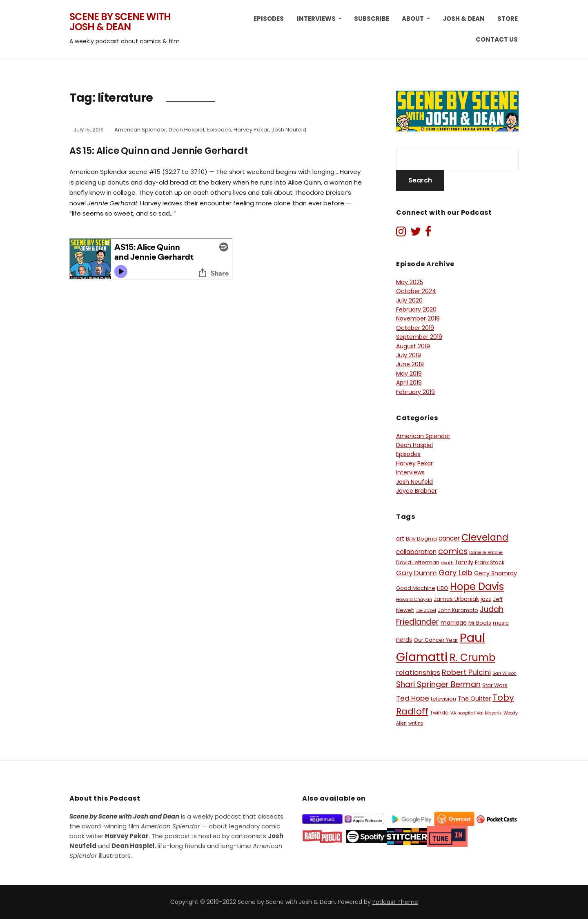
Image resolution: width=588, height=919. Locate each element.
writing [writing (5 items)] (416, 723)
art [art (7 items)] (400, 538)
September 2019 (419, 337)
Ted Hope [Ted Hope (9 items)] (413, 698)
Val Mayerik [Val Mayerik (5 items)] (489, 713)
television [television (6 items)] (443, 699)
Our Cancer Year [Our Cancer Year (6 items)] (436, 640)
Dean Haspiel (186, 130)
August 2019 (413, 346)
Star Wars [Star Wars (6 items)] (495, 685)
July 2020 (409, 300)
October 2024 (416, 291)
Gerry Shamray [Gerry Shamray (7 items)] (496, 573)
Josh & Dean (464, 19)
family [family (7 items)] (464, 562)
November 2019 (418, 318)
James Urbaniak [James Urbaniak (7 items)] (456, 599)
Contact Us (497, 39)
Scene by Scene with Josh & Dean (120, 22)
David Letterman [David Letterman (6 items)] (418, 562)
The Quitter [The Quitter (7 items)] (474, 699)
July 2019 (409, 355)
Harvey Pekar (251, 130)
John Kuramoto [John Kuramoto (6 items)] (458, 610)
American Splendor (140, 130)
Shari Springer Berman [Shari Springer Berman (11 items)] (438, 684)
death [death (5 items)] (447, 563)
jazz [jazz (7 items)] (486, 599)
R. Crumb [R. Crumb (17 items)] (472, 658)
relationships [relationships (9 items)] (418, 672)
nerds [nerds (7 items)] (404, 640)
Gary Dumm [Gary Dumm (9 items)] (416, 573)
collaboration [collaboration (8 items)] (416, 552)
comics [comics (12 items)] (453, 551)
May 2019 (409, 374)
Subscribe (372, 19)
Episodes (269, 19)
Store (508, 19)
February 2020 (416, 309)
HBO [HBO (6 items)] (443, 588)
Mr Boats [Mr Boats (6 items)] (480, 623)
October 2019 (415, 328)
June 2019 (410, 364)
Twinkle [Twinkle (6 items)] (439, 713)
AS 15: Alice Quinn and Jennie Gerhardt (158, 151)
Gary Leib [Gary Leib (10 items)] (455, 573)
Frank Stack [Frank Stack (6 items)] (490, 562)
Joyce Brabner (416, 491)
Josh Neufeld (289, 130)
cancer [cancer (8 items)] (449, 538)
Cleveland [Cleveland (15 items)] (485, 537)
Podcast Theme (395, 902)
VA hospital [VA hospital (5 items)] (463, 713)
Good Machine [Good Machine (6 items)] (416, 588)
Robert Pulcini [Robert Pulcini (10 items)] (466, 672)
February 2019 (415, 392)
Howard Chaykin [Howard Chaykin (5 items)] (414, 600)
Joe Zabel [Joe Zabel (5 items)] (426, 611)
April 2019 (409, 383)
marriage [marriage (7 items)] (454, 623)
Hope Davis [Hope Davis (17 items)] (477, 586)
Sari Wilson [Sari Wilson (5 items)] (504, 673)
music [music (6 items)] (501, 623)
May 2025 (410, 282)
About (413, 19)
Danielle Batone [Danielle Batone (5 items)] (486, 553)
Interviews (316, 19)
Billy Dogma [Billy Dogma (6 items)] (421, 539)
